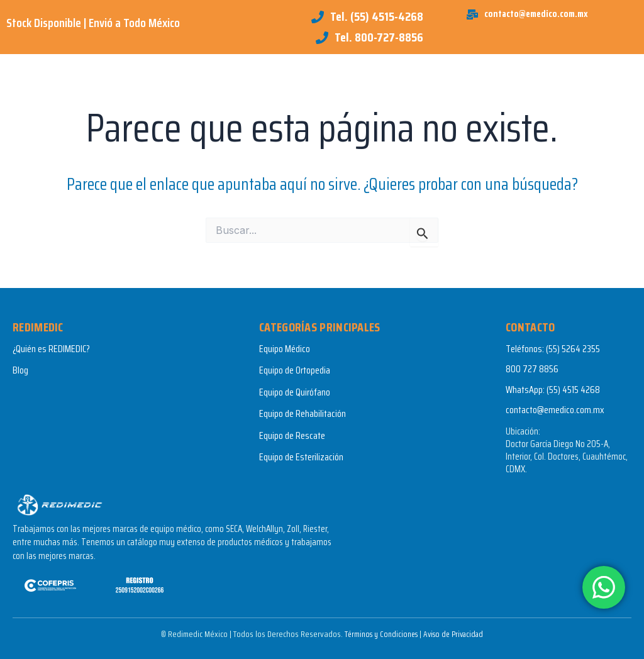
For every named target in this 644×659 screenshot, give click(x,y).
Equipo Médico (285, 349)
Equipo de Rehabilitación (303, 413)
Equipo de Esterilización (301, 457)
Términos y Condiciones (378, 634)
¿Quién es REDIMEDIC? (51, 349)
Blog (20, 370)
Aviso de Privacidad (456, 634)
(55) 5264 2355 (573, 349)
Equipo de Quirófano (295, 392)
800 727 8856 (532, 369)
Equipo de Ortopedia (295, 370)
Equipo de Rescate (292, 435)
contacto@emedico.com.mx (555, 410)
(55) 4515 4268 (573, 390)
